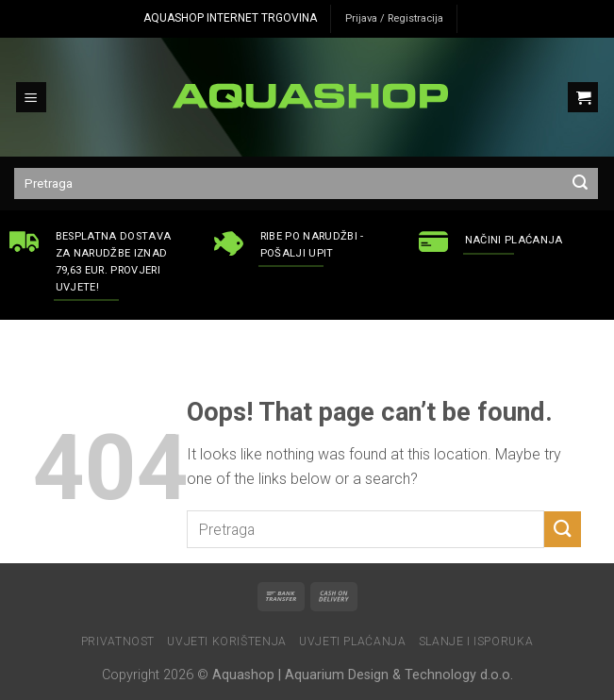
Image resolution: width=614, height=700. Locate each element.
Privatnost (118, 642)
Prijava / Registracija (394, 18)
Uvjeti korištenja (226, 642)
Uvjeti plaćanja (352, 642)
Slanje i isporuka (476, 642)
